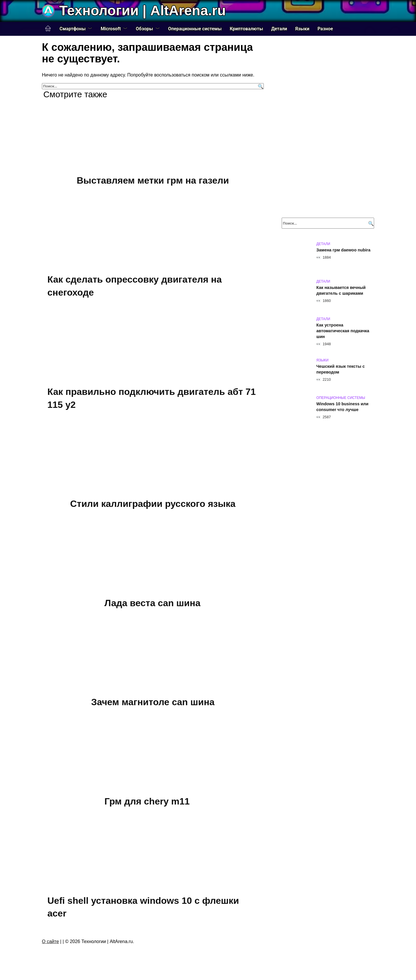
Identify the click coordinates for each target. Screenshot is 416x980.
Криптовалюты (246, 29)
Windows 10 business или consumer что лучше (342, 407)
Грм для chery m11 (147, 801)
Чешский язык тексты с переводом (340, 369)
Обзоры (144, 29)
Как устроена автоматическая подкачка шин (343, 331)
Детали (279, 29)
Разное (325, 29)
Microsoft (111, 29)
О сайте (50, 941)
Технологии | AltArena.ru (142, 11)
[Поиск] (260, 86)
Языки (302, 29)
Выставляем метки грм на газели (153, 180)
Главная (48, 29)
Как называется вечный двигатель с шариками (341, 290)
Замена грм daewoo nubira (343, 250)
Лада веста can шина (153, 603)
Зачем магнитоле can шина (153, 702)
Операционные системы (195, 29)
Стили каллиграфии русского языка (153, 504)
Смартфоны (73, 29)
